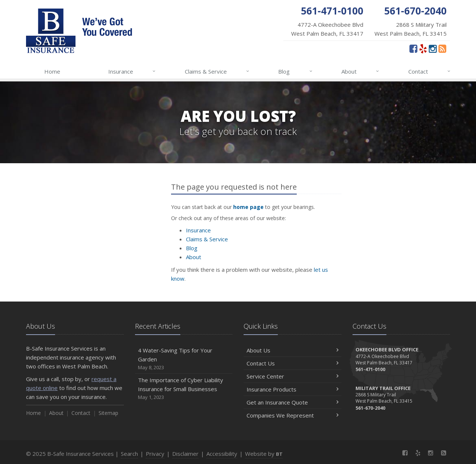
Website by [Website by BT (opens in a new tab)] (264, 454)
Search (129, 454)
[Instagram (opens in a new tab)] (433, 48)
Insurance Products (292, 389)
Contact (430, 71)
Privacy (155, 454)
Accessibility (222, 454)
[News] (442, 48)
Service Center (292, 376)
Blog (295, 71)
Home (52, 71)
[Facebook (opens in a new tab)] (413, 48)
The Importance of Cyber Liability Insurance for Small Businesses (184, 389)
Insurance (132, 71)
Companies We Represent (292, 415)
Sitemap (108, 413)
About (361, 71)
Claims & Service (217, 71)
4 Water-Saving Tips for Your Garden (184, 359)
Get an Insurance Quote (292, 402)
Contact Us (292, 363)
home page (248, 207)
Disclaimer (185, 454)
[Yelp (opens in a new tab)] (423, 48)
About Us (292, 350)
